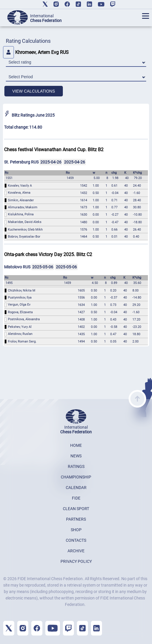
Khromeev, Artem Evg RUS (36, 52)
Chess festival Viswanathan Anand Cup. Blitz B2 (54, 150)
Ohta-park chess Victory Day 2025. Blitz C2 (48, 254)
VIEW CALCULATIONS (34, 91)
